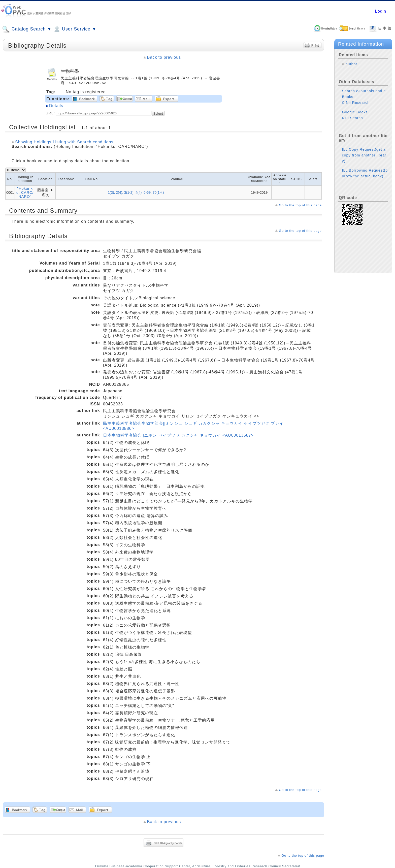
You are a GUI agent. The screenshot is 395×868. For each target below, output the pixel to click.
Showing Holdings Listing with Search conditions (64, 142)
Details (56, 106)
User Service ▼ (75, 29)
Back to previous (164, 57)
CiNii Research (356, 103)
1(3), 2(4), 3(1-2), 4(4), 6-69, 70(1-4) (136, 192)
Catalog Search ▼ (27, 29)
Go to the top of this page (300, 205)
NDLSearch (352, 118)
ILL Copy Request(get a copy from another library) (364, 155)
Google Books (355, 112)
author (351, 64)
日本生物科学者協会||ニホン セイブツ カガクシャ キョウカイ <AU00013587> (178, 435)
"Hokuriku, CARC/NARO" (25, 192)
